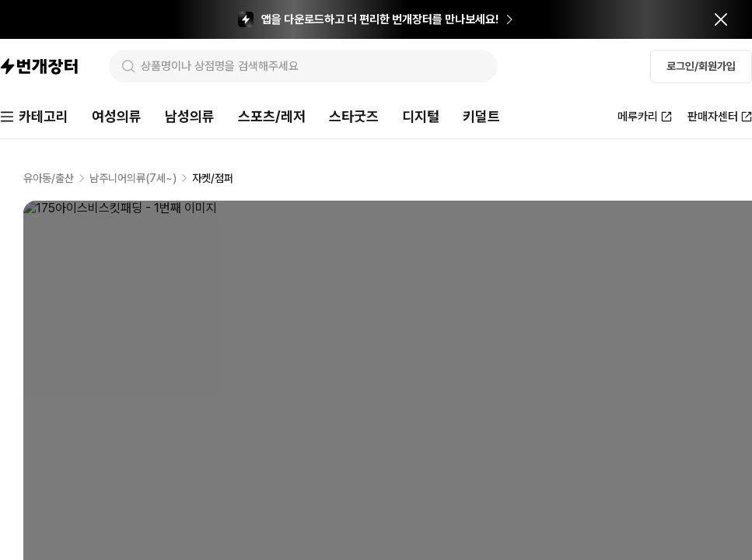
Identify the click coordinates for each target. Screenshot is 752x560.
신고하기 (710, 261)
